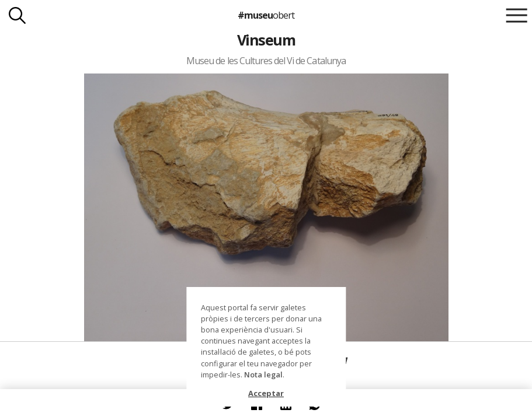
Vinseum (266, 40)
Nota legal (263, 374)
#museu (266, 15)
